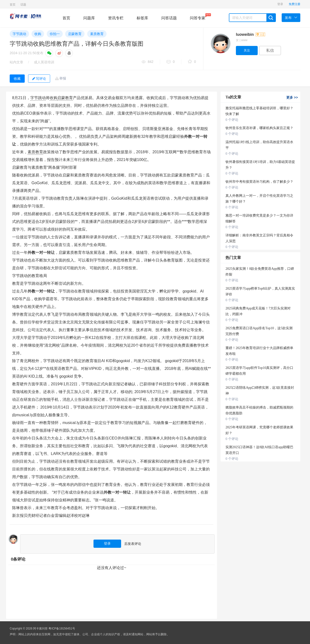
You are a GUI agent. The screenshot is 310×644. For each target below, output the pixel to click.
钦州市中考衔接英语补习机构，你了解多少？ (259, 182)
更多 (292, 97)
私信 (270, 50)
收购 (38, 34)
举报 (63, 78)
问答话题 (169, 18)
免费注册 (294, 4)
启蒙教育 (75, 34)
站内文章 (16, 62)
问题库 (89, 18)
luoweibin (251, 34)
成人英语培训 (44, 62)
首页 (13, 5)
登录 (280, 4)
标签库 (142, 18)
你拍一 (55, 34)
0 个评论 (232, 120)
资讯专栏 (116, 18)
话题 (23, 5)
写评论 (39, 79)
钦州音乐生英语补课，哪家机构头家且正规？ (259, 128)
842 (147, 62)
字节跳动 (19, 34)
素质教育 (97, 34)
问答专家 (198, 17)
